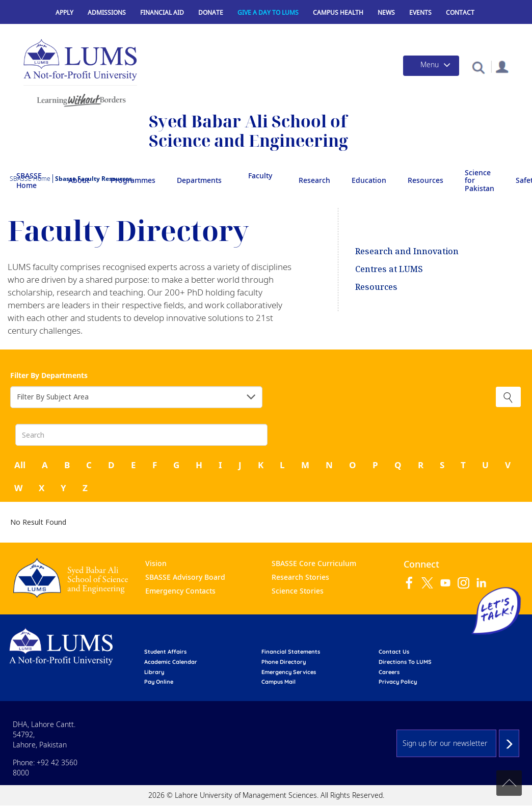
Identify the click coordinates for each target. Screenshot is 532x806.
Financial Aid (162, 12)
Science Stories (298, 591)
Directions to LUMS (405, 662)
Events (420, 12)
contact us (394, 652)
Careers (389, 672)
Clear (508, 397)
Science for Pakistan (480, 180)
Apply (64, 12)
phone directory (284, 662)
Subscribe (509, 743)
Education (369, 180)
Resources (425, 180)
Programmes (133, 180)
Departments (199, 180)
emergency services (289, 672)
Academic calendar (171, 662)
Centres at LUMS (389, 269)
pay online (159, 682)
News (386, 12)
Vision (156, 563)
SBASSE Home (29, 180)
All (20, 465)
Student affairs (165, 652)
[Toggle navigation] (431, 66)
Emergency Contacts (180, 591)
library (154, 672)
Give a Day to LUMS (268, 12)
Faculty (260, 176)
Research (314, 180)
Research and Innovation (407, 251)
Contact (460, 12)
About (79, 180)
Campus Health (338, 12)
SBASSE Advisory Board (185, 577)
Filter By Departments (49, 375)
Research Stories (300, 577)
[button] (478, 67)
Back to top (509, 783)
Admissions (107, 12)
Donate (211, 12)
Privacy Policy (398, 682)
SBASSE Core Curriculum (314, 563)
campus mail (278, 682)
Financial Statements (291, 652)
